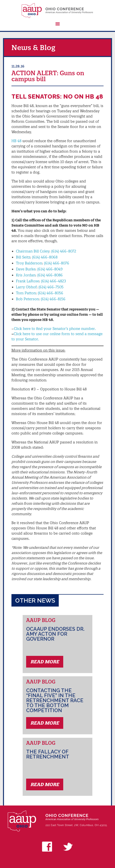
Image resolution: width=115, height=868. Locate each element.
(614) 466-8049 (50, 269)
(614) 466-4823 (54, 281)
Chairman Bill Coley (33, 251)
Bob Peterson (27, 299)
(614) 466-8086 (50, 275)
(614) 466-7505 (51, 287)
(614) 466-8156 (53, 299)
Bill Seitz (23, 257)
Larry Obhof (26, 287)
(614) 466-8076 (57, 263)
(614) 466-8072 (64, 251)
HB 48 (16, 141)
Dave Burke (26, 269)
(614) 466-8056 (51, 293)
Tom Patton (26, 293)
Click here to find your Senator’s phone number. (55, 329)
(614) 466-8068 (45, 257)
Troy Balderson (29, 263)
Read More (45, 662)
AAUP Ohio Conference (58, 10)
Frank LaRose (28, 281)
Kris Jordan (26, 275)
